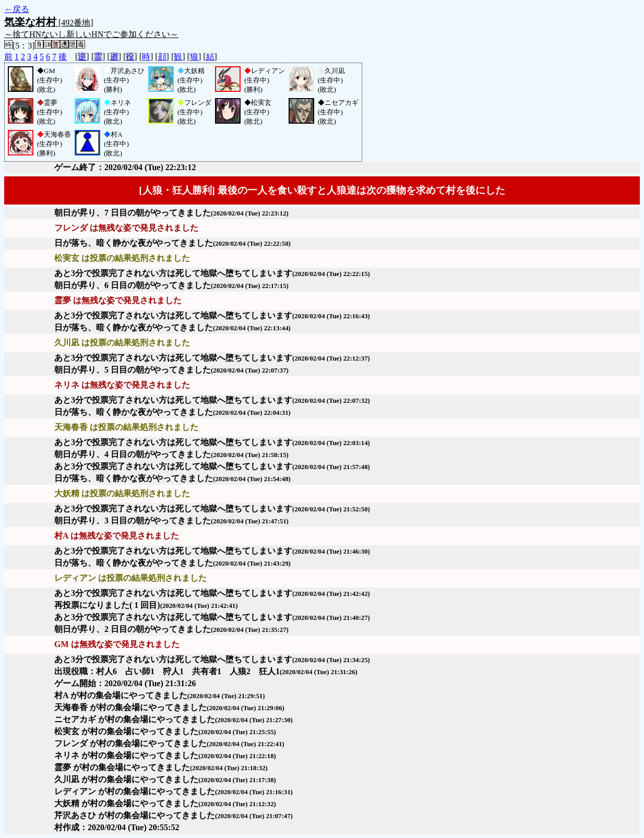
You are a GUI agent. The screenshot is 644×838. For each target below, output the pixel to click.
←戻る (17, 9)
